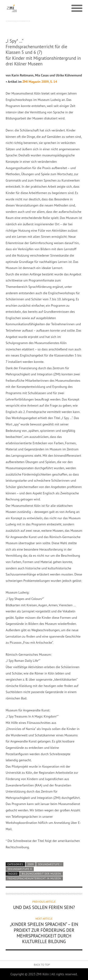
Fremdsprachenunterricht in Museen (34, 878)
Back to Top (42, 965)
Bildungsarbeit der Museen (41, 874)
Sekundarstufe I (50, 864)
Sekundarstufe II (20, 869)
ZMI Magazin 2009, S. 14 (40, 82)
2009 (31, 864)
